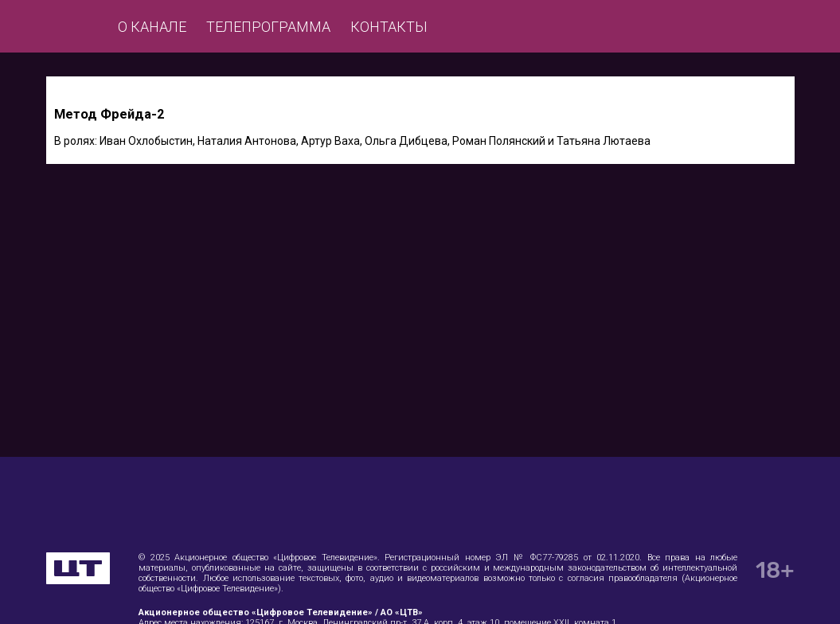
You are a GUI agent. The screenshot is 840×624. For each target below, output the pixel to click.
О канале (152, 27)
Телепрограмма (268, 27)
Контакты (389, 27)
